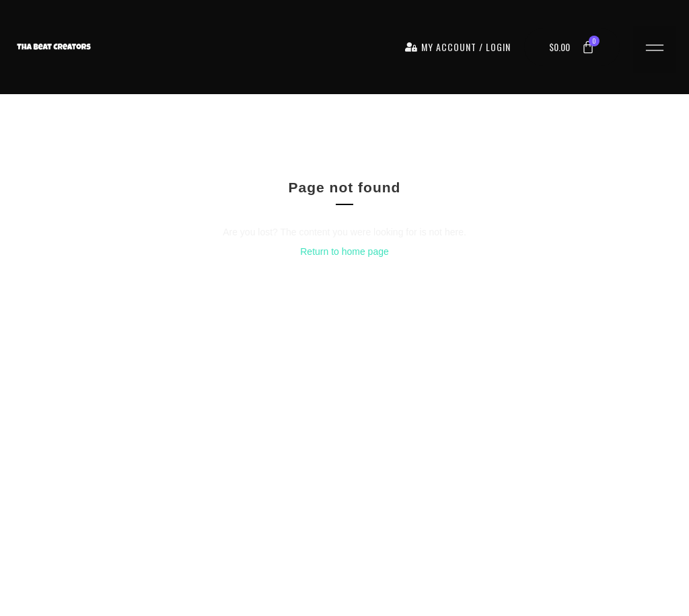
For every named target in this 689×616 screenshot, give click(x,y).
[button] (654, 50)
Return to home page (344, 252)
